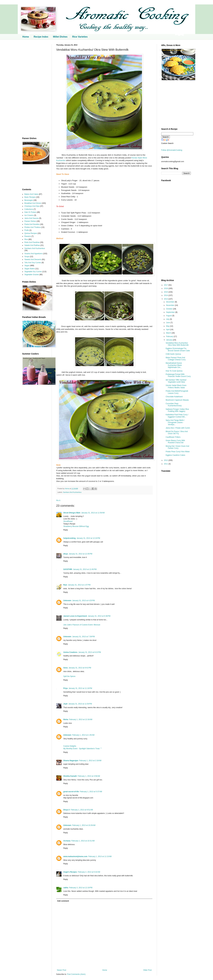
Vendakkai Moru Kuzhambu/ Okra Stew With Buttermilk (177, 344)
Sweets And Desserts (33, 259)
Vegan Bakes (30, 269)
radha (66, 888)
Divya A (67, 810)
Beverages (29, 200)
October (170, 309)
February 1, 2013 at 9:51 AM (82, 810)
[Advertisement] (35, 88)
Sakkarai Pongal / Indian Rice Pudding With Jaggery (177, 410)
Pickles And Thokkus (33, 227)
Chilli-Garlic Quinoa (173, 354)
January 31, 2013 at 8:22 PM (89, 652)
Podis (27, 230)
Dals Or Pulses (30, 212)
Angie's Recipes (70, 872)
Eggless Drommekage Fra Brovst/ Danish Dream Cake (178, 349)
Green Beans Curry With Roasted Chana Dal (175, 442)
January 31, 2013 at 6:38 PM (99, 616)
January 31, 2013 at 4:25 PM (83, 601)
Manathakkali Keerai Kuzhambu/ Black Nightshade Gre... (174, 365)
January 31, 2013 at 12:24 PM (88, 538)
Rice (26, 239)
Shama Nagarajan (71, 761)
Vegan (27, 266)
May (168, 326)
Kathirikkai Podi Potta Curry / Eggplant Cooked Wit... (177, 416)
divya (66, 554)
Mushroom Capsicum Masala (177, 400)
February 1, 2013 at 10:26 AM (84, 825)
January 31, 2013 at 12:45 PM (85, 569)
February (170, 336)
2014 (166, 295)
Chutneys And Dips (32, 206)
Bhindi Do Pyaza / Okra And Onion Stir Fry (177, 433)
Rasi (65, 585)
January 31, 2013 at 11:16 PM (80, 688)
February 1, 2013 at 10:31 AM (83, 841)
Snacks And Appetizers (34, 254)
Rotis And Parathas (32, 242)
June (168, 323)
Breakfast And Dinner (33, 203)
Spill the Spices (69, 676)
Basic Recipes (30, 197)
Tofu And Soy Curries (33, 263)
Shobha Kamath (70, 776)
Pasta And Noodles (32, 224)
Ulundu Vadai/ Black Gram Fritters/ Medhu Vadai (176, 386)
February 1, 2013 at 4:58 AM (89, 776)
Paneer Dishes (30, 221)
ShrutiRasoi (68, 521)
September (171, 312)
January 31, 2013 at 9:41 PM (80, 668)
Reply (66, 530)
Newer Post (62, 970)
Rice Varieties (80, 37)
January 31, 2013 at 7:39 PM (83, 637)
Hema (67, 489)
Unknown (67, 601)
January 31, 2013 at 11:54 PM (80, 704)
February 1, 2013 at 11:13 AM (100, 856)
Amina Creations (70, 652)
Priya (65, 688)
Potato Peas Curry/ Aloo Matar (178, 452)
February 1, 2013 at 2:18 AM (90, 761)
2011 (166, 464)
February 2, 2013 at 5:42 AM (89, 872)
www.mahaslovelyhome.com (75, 856)
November (170, 305)
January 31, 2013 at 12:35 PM (81, 554)
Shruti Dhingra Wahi (72, 513)
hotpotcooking (69, 538)
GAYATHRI (68, 569)
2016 (166, 288)
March (169, 333)
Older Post (147, 970)
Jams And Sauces (32, 218)
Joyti (65, 704)
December (170, 302)
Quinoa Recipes (31, 233)
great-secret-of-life (71, 792)
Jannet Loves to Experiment (75, 616)
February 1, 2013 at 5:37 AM (91, 792)
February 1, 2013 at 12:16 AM (81, 719)
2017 (166, 285)
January (170, 340)
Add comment (63, 901)
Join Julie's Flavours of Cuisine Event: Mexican (82, 625)
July (168, 319)
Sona (65, 668)
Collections (29, 209)
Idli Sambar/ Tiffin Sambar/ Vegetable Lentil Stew (176, 381)
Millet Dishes (60, 37)
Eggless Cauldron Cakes (175, 455)
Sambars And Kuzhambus (72, 492)
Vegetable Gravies (32, 275)
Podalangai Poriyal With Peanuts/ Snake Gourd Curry (178, 375)
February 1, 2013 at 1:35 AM (83, 735)
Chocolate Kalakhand (174, 397)
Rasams (28, 236)
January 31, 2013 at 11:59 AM (93, 513)
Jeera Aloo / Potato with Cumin (178, 428)
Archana (67, 841)
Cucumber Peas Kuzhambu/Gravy (174, 405)
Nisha (66, 719)
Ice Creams (29, 215)
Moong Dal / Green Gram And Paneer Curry (177, 447)
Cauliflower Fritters (173, 437)
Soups (27, 257)
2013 (166, 299)
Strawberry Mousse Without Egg (76, 526)
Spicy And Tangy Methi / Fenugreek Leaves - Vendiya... (175, 422)
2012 (166, 460)
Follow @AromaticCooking (172, 150)
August (169, 316)
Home (26, 37)
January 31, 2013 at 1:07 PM (79, 585)
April (168, 330)
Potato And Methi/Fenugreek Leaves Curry (177, 392)
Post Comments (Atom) (76, 974)
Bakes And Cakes (31, 194)
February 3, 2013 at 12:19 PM (81, 888)
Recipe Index (41, 37)
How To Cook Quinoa (174, 371)
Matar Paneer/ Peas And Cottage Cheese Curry (176, 359)
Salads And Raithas (32, 245)
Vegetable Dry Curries (33, 272)
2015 (166, 292)
